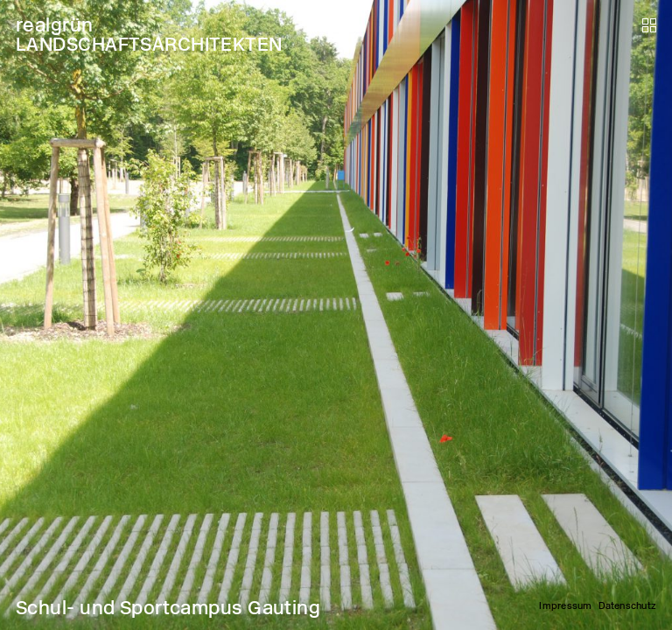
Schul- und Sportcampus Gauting (168, 608)
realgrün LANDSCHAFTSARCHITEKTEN (149, 35)
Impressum (565, 606)
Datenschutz (627, 606)
